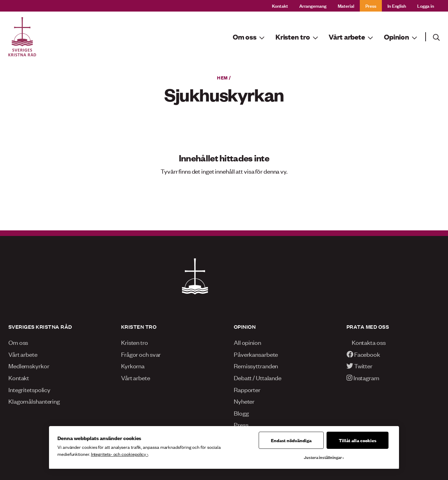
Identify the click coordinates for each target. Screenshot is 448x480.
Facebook (363, 354)
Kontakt (280, 5)
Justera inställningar (323, 457)
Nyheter (244, 401)
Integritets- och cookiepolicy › (120, 454)
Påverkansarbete (256, 354)
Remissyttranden (256, 366)
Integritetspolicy (29, 389)
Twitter (359, 366)
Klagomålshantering (34, 401)
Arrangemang (313, 5)
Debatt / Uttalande (258, 377)
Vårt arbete (23, 354)
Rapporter (247, 389)
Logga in (426, 5)
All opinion (247, 342)
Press (371, 5)
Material (346, 5)
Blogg (241, 413)
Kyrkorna (133, 366)
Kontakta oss (366, 342)
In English (397, 5)
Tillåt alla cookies (358, 440)
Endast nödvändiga (291, 440)
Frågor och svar (141, 354)
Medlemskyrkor (29, 366)
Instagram (363, 377)
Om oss (18, 342)
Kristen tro (135, 342)
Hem (222, 77)
